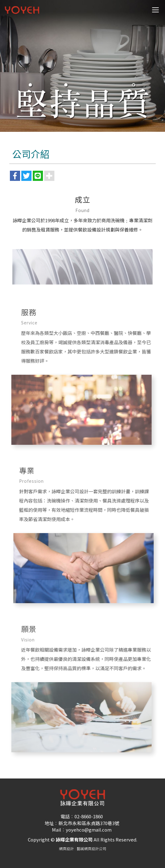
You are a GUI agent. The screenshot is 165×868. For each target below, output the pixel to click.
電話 (65, 816)
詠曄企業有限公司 (22, 10)
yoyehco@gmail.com (89, 830)
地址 (49, 823)
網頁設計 (66, 848)
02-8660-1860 (89, 816)
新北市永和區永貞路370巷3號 (89, 823)
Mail (57, 830)
